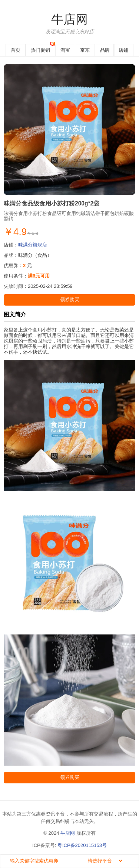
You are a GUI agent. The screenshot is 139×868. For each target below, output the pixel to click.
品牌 (105, 50)
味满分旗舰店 (33, 245)
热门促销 (40, 50)
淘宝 (65, 50)
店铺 (123, 50)
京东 (85, 50)
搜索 (133, 862)
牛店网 (69, 20)
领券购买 (70, 299)
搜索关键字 (6, 855)
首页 (16, 50)
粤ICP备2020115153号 (82, 845)
